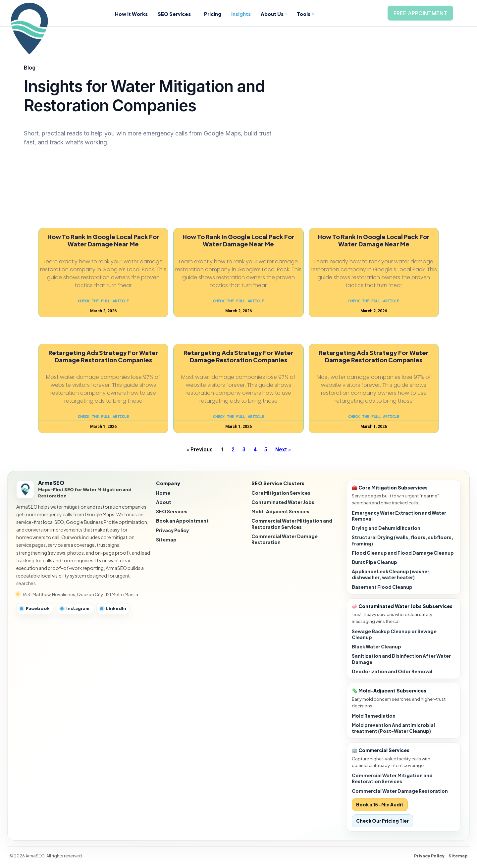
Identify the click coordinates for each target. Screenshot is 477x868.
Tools (311, 14)
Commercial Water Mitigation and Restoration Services (292, 524)
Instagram (75, 608)
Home (163, 493)
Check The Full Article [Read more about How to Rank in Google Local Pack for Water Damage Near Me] (103, 301)
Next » (283, 450)
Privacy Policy (172, 530)
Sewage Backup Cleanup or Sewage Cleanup (394, 634)
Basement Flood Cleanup (382, 587)
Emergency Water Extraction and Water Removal (399, 516)
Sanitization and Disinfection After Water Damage (401, 659)
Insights (245, 14)
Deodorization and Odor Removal (392, 671)
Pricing (216, 14)
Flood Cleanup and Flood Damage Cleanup (403, 553)
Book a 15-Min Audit (380, 805)
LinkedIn (113, 608)
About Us (278, 14)
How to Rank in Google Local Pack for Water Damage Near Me (103, 240)
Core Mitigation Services (281, 493)
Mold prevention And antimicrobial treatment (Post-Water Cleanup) (393, 728)
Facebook (35, 608)
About (164, 502)
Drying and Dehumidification (386, 528)
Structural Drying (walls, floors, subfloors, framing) (403, 540)
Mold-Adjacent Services (280, 511)
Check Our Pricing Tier (382, 821)
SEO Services (178, 14)
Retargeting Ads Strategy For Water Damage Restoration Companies (103, 356)
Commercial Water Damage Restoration (285, 539)
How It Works (132, 14)
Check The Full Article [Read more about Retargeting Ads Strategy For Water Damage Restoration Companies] (103, 417)
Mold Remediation (374, 716)
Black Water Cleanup (376, 647)
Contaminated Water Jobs (283, 502)
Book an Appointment (182, 521)
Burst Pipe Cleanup (374, 562)
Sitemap (166, 540)
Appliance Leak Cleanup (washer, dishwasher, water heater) (391, 574)
